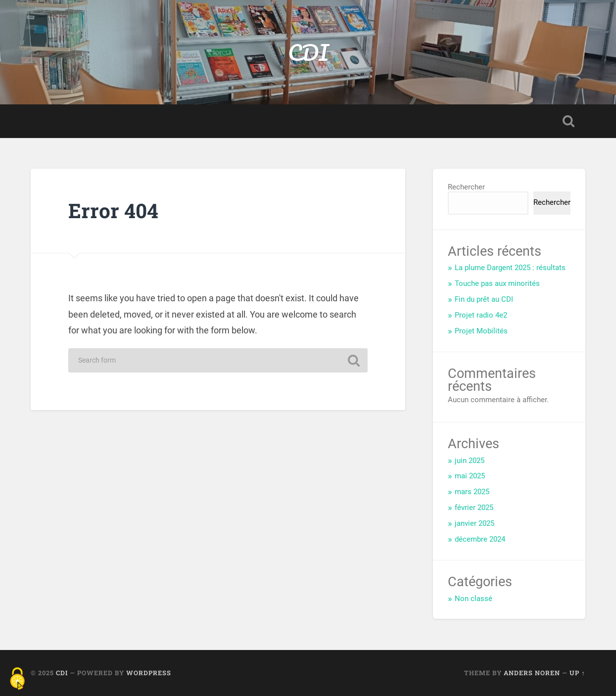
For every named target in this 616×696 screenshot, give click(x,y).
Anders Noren (532, 673)
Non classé (474, 599)
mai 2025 (470, 476)
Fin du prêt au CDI (484, 299)
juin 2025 (470, 461)
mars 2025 (472, 492)
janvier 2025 (474, 523)
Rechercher (466, 187)
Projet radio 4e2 (481, 315)
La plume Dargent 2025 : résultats (510, 268)
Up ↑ (577, 673)
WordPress (149, 673)
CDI (308, 52)
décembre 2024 (480, 539)
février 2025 (474, 508)
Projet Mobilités (481, 331)
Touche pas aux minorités (497, 283)
